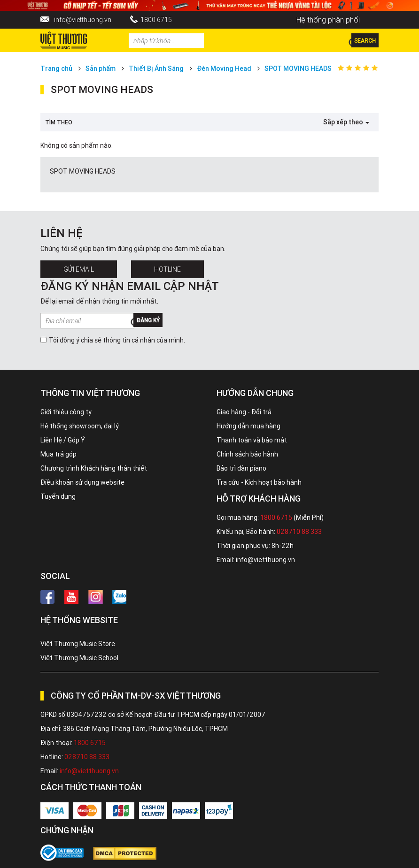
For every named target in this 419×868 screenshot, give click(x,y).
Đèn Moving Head (224, 69)
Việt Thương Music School (79, 658)
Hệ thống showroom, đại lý (80, 426)
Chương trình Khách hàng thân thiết (94, 468)
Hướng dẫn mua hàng (248, 426)
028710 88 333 (299, 532)
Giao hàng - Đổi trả (244, 412)
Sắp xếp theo (346, 122)
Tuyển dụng (58, 496)
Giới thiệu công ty (66, 412)
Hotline (167, 269)
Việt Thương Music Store (78, 644)
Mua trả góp (58, 454)
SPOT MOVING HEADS (298, 69)
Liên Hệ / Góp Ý (63, 440)
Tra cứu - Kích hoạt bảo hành (259, 482)
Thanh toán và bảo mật (252, 440)
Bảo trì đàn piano (241, 468)
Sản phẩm (101, 69)
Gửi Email (79, 269)
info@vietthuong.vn (83, 20)
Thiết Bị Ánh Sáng (156, 69)
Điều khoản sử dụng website (82, 482)
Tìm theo (59, 122)
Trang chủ (56, 69)
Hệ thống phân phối (328, 20)
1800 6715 (156, 20)
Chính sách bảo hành (247, 454)
